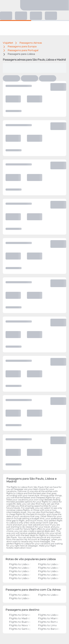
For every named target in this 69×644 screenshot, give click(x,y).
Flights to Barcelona (49, 629)
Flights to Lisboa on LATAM (49, 595)
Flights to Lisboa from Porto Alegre (49, 578)
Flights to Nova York (20, 625)
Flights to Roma (49, 622)
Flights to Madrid (20, 618)
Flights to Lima (49, 625)
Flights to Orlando (20, 615)
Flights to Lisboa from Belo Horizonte (49, 575)
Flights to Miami (49, 618)
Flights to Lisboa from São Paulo (20, 564)
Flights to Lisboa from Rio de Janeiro (20, 568)
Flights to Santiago (20, 629)
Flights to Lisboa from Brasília (20, 575)
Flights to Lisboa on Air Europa (20, 595)
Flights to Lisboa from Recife (20, 578)
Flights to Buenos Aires (20, 622)
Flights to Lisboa (49, 615)
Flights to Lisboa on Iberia (20, 598)
